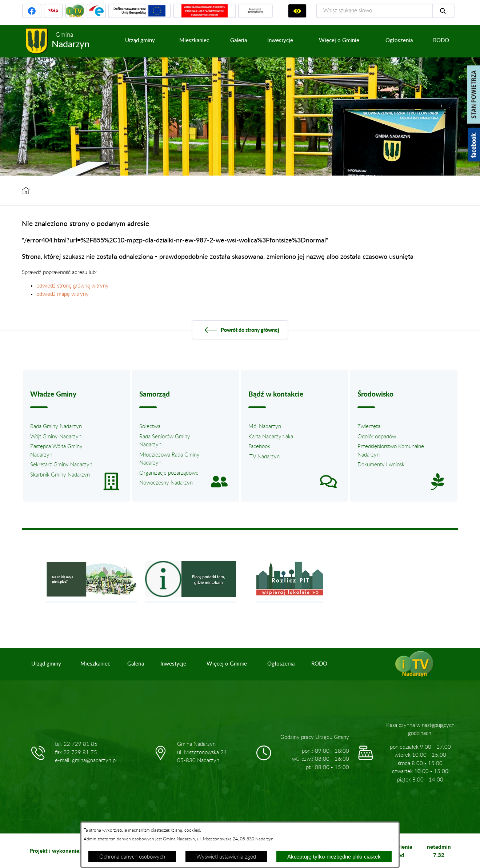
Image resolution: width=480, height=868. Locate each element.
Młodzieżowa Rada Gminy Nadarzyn (169, 459)
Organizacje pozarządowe (169, 473)
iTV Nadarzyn (264, 457)
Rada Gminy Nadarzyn (56, 427)
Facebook (259, 447)
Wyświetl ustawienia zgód (226, 857)
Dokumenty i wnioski (381, 465)
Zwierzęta (369, 427)
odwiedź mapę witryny (63, 294)
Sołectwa (150, 427)
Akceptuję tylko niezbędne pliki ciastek (334, 857)
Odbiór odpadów (377, 437)
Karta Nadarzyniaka (271, 437)
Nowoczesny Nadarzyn (166, 483)
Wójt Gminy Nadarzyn (56, 437)
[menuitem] (140, 41)
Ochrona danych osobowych (132, 857)
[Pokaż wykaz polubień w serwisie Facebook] (474, 145)
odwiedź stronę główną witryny (73, 286)
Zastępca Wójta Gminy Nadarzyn (56, 451)
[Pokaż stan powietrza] (474, 95)
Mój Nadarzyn (265, 427)
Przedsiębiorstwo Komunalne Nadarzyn (391, 451)
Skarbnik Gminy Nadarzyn (60, 475)
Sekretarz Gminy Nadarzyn (61, 465)
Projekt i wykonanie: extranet (67, 851)
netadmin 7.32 (439, 851)
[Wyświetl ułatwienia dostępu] (297, 11)
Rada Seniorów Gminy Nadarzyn (165, 441)
